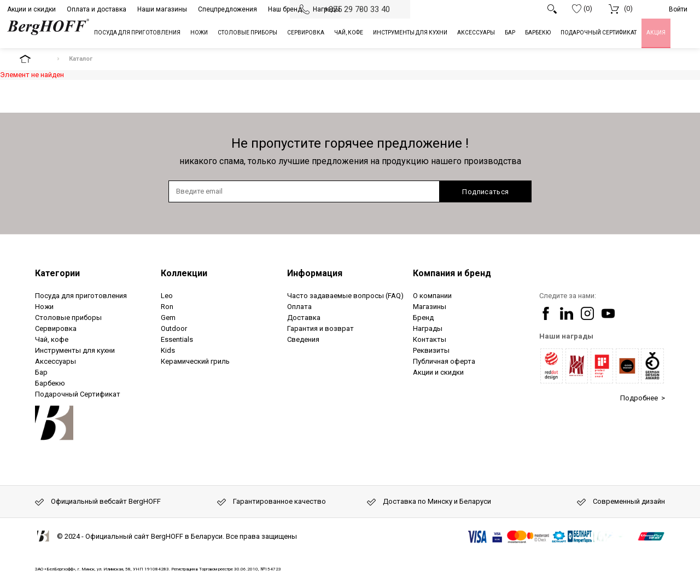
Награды (326, 9)
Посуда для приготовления (81, 296)
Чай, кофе (52, 339)
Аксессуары (56, 361)
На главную (34, 59)
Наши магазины (162, 9)
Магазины (430, 307)
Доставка (304, 318)
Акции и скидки (31, 9)
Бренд (423, 318)
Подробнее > (643, 398)
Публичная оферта (444, 361)
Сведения (303, 339)
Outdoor (174, 328)
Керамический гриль (195, 361)
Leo (167, 296)
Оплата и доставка (97, 9)
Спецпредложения (227, 9)
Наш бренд (285, 9)
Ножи (44, 307)
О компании (432, 296)
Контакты (430, 339)
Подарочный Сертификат (78, 394)
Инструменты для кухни (75, 350)
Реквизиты (431, 350)
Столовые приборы (68, 318)
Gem (168, 318)
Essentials (177, 339)
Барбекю (50, 383)
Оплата (299, 307)
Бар (41, 372)
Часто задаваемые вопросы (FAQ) (345, 296)
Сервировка (56, 328)
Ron (167, 307)
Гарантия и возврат (320, 328)
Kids (168, 350)
